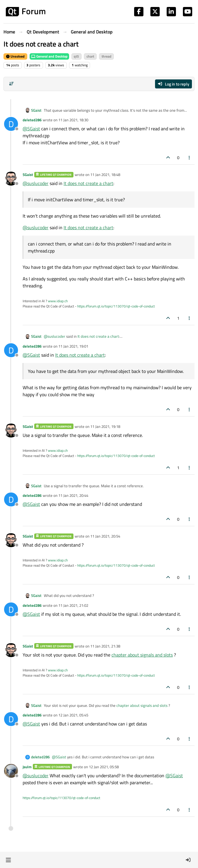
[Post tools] (190, 158)
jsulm (27, 767)
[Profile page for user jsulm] (11, 771)
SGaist (36, 110)
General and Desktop (49, 56)
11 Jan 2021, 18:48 (105, 175)
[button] (8, 860)
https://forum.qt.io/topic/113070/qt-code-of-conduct (116, 306)
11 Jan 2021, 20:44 (73, 495)
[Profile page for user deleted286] (11, 124)
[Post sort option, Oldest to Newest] (11, 84)
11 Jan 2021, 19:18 (105, 426)
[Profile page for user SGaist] (11, 179)
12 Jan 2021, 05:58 (104, 767)
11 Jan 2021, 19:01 (73, 346)
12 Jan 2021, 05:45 (73, 715)
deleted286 (32, 120)
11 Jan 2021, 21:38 (105, 646)
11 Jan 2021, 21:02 (73, 605)
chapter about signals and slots (142, 655)
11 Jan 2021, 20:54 (105, 536)
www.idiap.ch (58, 301)
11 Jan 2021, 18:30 (73, 120)
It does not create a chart (88, 183)
